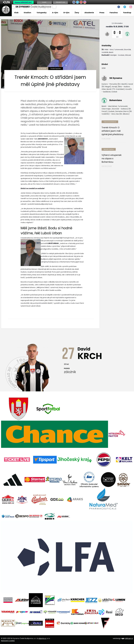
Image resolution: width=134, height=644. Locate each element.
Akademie (89, 13)
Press (102, 13)
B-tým (66, 13)
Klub (16, 13)
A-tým (55, 13)
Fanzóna (114, 13)
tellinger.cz (129, 638)
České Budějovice (33, 7)
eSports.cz (42, 638)
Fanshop (127, 13)
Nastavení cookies (8, 641)
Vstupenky (42, 13)
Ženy (77, 13)
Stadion (27, 13)
